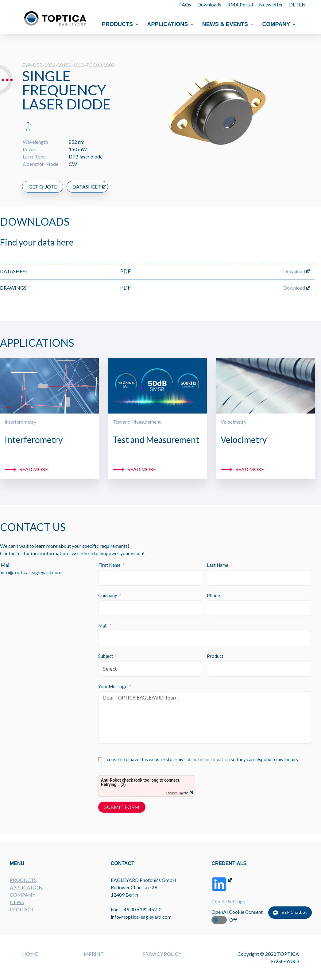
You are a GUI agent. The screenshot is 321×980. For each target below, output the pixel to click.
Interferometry (20, 422)
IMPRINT (93, 954)
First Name (109, 565)
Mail (103, 626)
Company (280, 24)
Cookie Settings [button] (228, 901)
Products (121, 24)
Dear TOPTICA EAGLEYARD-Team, (205, 718)
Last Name (218, 565)
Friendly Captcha (177, 793)
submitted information (207, 759)
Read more (34, 469)
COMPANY (23, 895)
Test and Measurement (137, 422)
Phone (213, 595)
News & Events (228, 24)
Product (215, 656)
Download (294, 271)
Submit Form (122, 807)
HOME (30, 954)
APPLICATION (26, 887)
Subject (106, 656)
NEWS (17, 902)
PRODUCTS (23, 880)
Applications (171, 24)
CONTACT (22, 909)
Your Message (113, 686)
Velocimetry (234, 422)
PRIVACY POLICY (162, 954)
